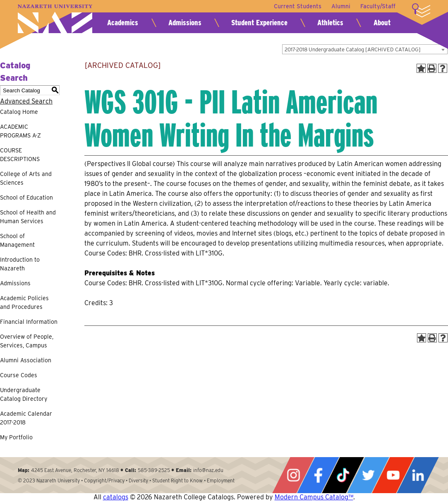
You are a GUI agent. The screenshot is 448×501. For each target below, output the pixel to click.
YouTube (393, 475)
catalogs (116, 497)
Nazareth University (55, 19)
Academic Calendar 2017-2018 (26, 418)
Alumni (341, 6)
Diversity (138, 481)
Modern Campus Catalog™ (314, 497)
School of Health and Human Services (28, 217)
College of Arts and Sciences (26, 178)
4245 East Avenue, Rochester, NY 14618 (75, 470)
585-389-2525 (154, 470)
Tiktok (343, 475)
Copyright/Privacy (104, 481)
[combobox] (365, 49)
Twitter (368, 475)
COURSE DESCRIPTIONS (20, 155)
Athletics (330, 23)
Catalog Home (19, 112)
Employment (221, 481)
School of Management (17, 240)
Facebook (318, 475)
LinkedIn (418, 475)
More (421, 10)
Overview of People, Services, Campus (27, 341)
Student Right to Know (177, 481)
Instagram (293, 475)
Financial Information (29, 322)
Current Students (298, 6)
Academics (123, 23)
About (382, 23)
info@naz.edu (208, 470)
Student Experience (259, 23)
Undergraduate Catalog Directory (24, 394)
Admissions (185, 23)
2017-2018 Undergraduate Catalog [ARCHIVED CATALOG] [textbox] (353, 49)
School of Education (26, 198)
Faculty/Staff (378, 6)
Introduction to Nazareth (20, 264)
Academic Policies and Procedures (24, 302)
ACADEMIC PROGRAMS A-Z (20, 131)
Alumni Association (26, 360)
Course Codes (19, 375)
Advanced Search (26, 101)
